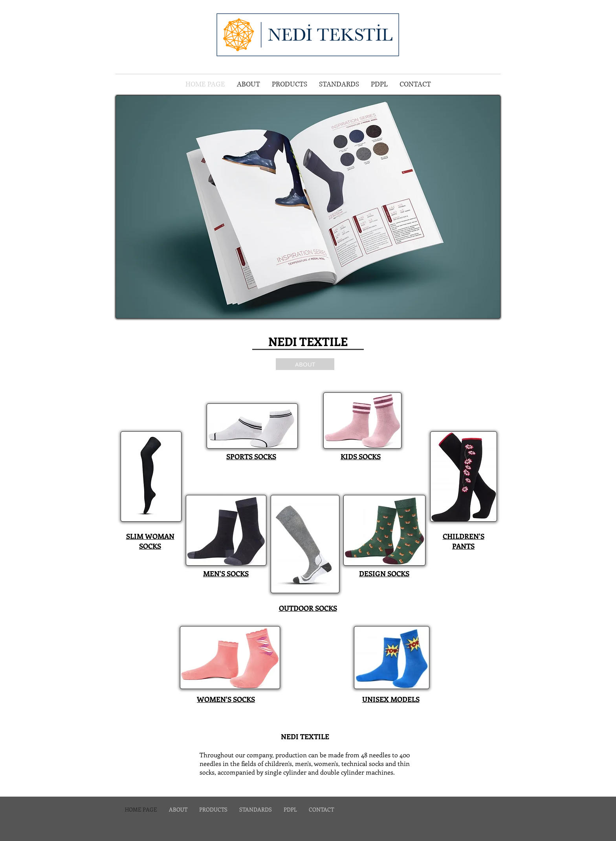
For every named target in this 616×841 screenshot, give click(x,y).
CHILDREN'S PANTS (464, 541)
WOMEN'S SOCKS (226, 699)
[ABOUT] (305, 364)
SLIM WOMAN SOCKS (150, 541)
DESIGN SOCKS (384, 573)
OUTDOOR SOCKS (308, 608)
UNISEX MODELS (391, 699)
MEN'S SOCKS (226, 573)
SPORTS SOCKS (251, 456)
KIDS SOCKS (361, 456)
